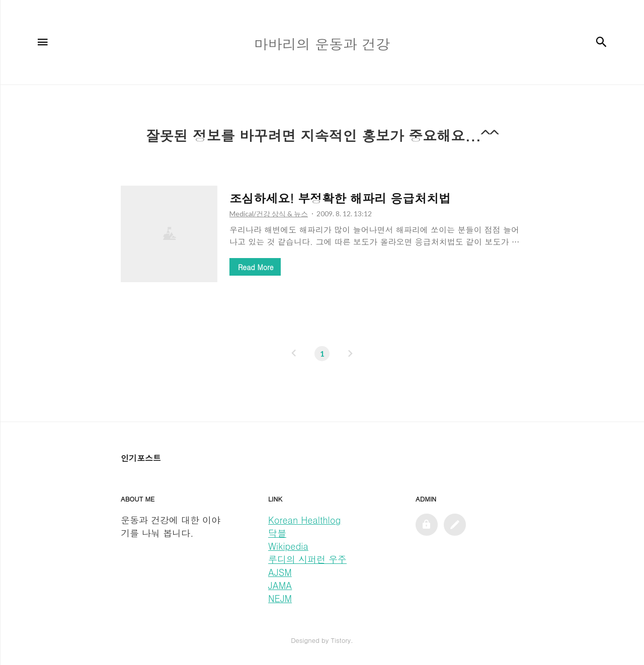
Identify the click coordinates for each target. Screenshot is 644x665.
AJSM (280, 572)
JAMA (280, 585)
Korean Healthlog (304, 520)
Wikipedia (288, 546)
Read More (256, 267)
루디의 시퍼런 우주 (307, 559)
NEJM (280, 598)
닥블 (277, 533)
